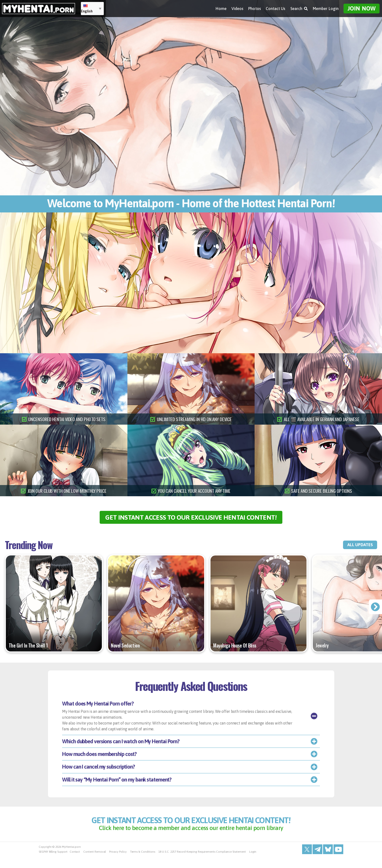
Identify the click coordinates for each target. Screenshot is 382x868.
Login (253, 863)
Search (299, 8)
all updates (355, 550)
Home (221, 8)
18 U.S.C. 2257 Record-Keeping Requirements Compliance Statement (202, 863)
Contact (75, 863)
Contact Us (276, 8)
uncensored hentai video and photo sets (67, 419)
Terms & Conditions (143, 863)
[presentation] (375, 612)
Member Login (326, 8)
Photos (254, 8)
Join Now (362, 7)
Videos (237, 8)
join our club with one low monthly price (67, 491)
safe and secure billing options (322, 491)
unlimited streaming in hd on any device (194, 419)
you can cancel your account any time (194, 491)
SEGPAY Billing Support (53, 863)
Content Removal (95, 863)
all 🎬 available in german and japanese (322, 419)
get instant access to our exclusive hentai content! (191, 520)
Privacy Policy (118, 863)
